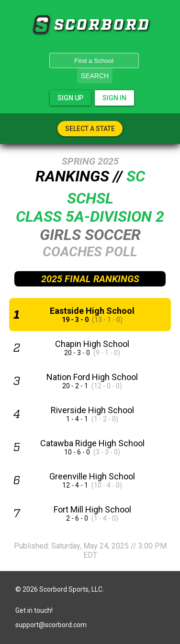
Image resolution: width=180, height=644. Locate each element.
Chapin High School (92, 344)
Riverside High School (92, 410)
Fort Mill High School (92, 509)
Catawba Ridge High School (92, 443)
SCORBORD (41, 25)
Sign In (114, 98)
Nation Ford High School (92, 377)
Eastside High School (92, 311)
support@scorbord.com (51, 625)
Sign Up (70, 98)
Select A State (90, 129)
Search (95, 76)
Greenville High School (92, 476)
